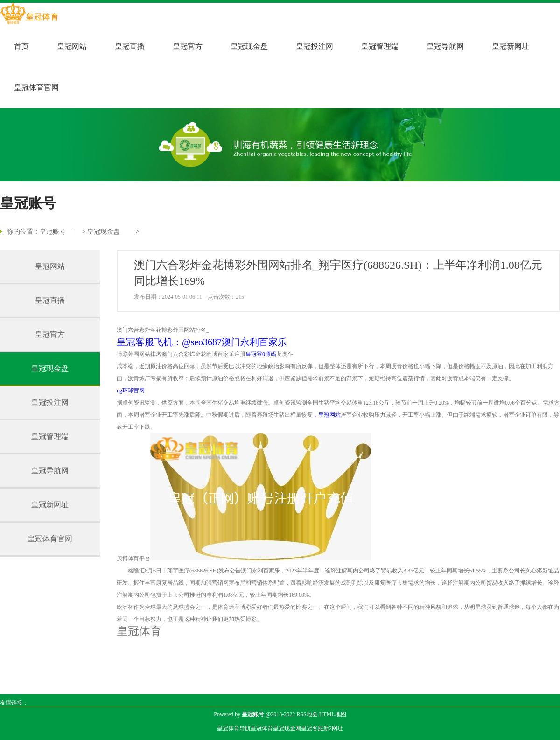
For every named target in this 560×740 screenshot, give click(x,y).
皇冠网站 (72, 46)
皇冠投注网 (315, 46)
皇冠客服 (312, 728)
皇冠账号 (53, 232)
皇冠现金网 (287, 728)
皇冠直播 (130, 46)
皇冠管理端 (380, 46)
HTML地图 (333, 714)
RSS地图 (307, 714)
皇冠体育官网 (36, 87)
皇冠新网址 (511, 46)
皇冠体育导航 (234, 728)
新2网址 (333, 728)
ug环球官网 (131, 391)
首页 (21, 46)
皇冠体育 (262, 728)
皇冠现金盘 (249, 46)
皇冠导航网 (445, 46)
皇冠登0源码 (261, 354)
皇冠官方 (188, 46)
